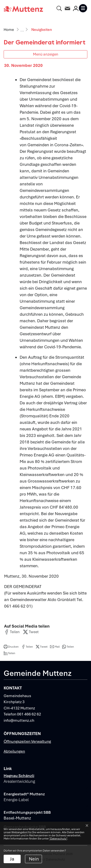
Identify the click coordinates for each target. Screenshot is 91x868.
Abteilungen (14, 751)
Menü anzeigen (46, 54)
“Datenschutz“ (58, 839)
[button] (12, 632)
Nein (34, 859)
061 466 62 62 (29, 714)
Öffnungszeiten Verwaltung (27, 741)
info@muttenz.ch (19, 720)
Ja (12, 859)
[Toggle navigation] (83, 8)
